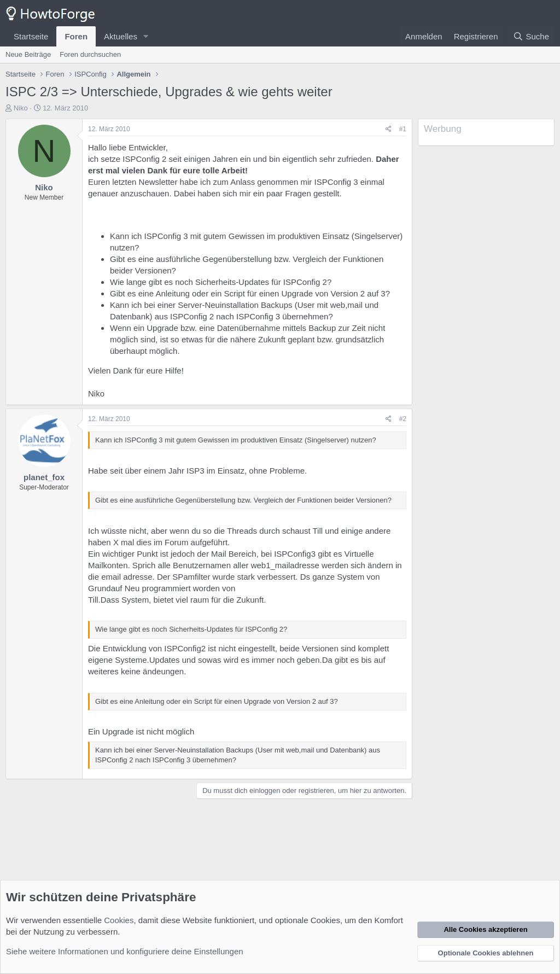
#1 (403, 129)
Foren (76, 36)
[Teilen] (389, 129)
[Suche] (531, 36)
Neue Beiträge (28, 54)
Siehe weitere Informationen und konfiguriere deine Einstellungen (125, 951)
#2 (403, 419)
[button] (146, 36)
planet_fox (44, 477)
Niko (21, 108)
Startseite (31, 36)
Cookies (119, 920)
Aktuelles (121, 36)
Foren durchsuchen (90, 54)
